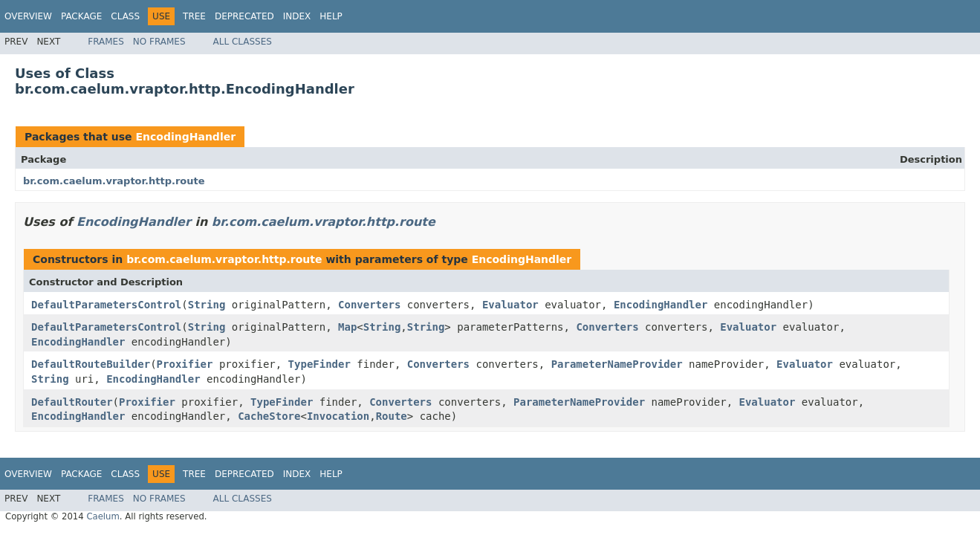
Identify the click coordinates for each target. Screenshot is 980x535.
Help (331, 16)
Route (392, 416)
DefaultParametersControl (106, 305)
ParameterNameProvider (617, 364)
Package (81, 16)
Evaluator (510, 305)
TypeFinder (319, 364)
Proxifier (185, 364)
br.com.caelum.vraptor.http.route (114, 181)
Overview (28, 16)
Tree (194, 16)
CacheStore (269, 416)
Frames (106, 42)
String (207, 305)
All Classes (243, 42)
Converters (369, 305)
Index (297, 16)
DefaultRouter (72, 402)
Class (125, 16)
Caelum (103, 516)
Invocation (338, 416)
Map (347, 327)
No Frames (159, 42)
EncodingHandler (185, 137)
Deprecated (244, 16)
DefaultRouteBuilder (91, 364)
